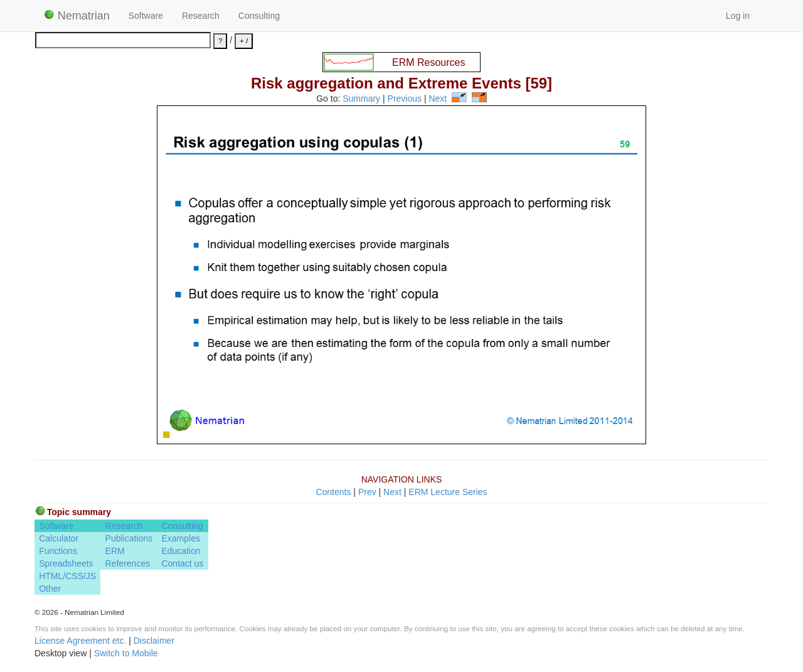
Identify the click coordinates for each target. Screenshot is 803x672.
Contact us (182, 563)
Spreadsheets (66, 563)
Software (146, 16)
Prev (367, 492)
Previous (405, 99)
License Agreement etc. (80, 641)
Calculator (59, 538)
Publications (129, 538)
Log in (738, 16)
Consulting (259, 16)
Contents (333, 492)
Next (438, 99)
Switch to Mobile (126, 653)
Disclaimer (154, 641)
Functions (58, 551)
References (128, 563)
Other (50, 589)
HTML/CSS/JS (67, 576)
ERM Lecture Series (448, 492)
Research (201, 16)
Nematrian (77, 16)
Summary (361, 99)
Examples (180, 538)
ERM (115, 551)
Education (181, 551)
